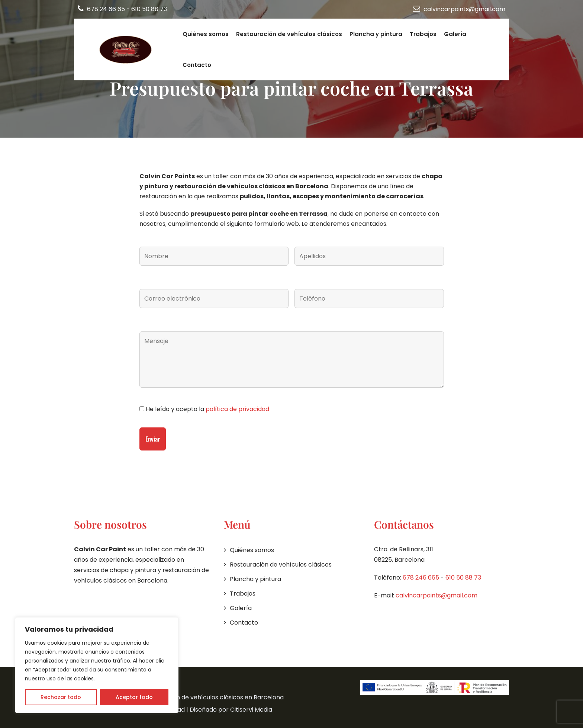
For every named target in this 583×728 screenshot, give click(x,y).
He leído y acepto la (207, 409)
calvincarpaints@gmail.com (437, 595)
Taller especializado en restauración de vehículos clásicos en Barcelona (179, 697)
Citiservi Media (251, 710)
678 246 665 (421, 578)
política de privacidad (237, 409)
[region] (97, 665)
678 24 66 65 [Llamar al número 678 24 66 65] (102, 9)
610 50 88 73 (463, 578)
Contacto (197, 65)
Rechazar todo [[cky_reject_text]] (61, 697)
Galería (455, 34)
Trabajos (423, 34)
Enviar (153, 439)
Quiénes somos (206, 34)
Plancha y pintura (376, 34)
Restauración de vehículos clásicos (289, 34)
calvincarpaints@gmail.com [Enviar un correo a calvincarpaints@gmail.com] (459, 9)
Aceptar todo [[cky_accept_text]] (134, 697)
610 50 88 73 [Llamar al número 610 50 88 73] (149, 9)
